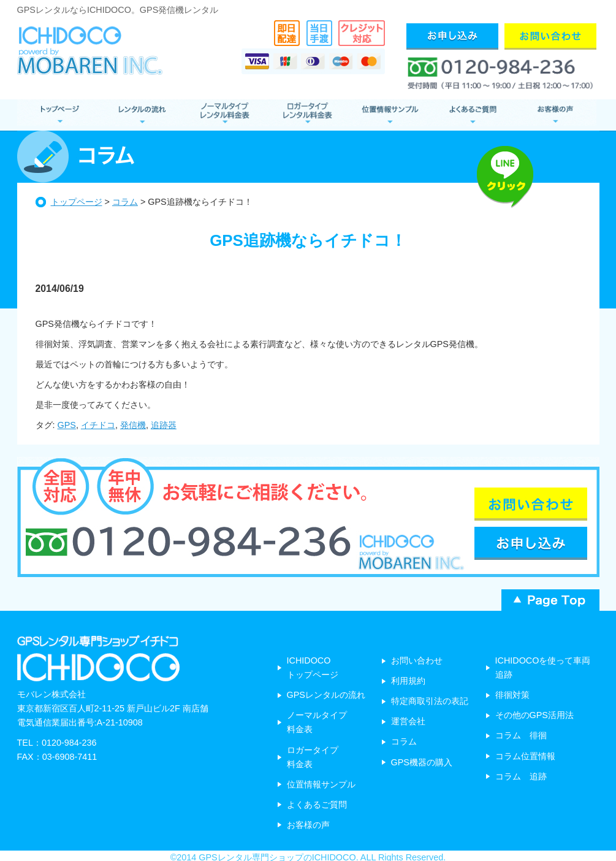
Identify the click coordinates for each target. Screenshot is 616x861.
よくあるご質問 (472, 115)
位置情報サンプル (390, 115)
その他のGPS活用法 (534, 715)
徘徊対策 (512, 695)
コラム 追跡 (521, 776)
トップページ (77, 202)
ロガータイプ (307, 115)
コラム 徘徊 (521, 735)
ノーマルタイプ (224, 115)
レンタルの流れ (141, 115)
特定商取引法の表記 (430, 701)
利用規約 (408, 681)
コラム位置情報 (525, 756)
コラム (125, 202)
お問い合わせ (417, 660)
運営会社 (408, 721)
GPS (67, 425)
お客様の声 (555, 115)
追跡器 (164, 425)
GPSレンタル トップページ (59, 115)
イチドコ (98, 425)
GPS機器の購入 (422, 762)
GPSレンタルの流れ (326, 695)
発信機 (133, 425)
